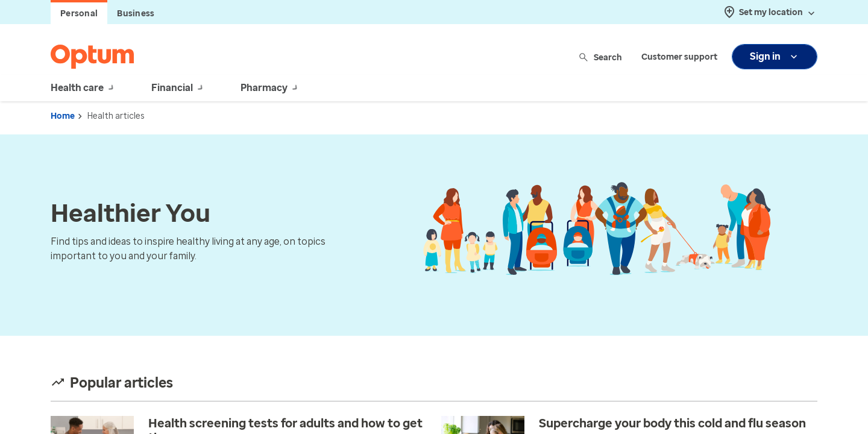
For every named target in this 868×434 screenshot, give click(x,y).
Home (63, 116)
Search (601, 57)
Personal (79, 14)
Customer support (679, 57)
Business (136, 14)
